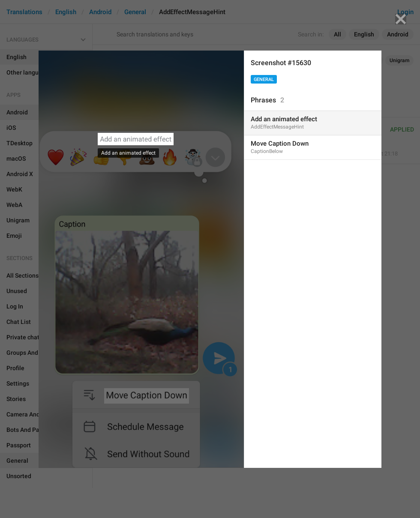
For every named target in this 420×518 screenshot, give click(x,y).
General (264, 79)
